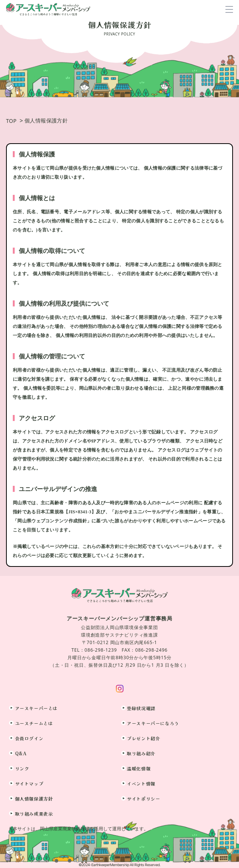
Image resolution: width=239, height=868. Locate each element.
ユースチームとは (34, 723)
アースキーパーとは (36, 708)
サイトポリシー (143, 798)
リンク (22, 768)
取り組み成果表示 (34, 814)
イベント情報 (141, 783)
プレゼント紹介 (143, 738)
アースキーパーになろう (153, 723)
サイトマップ (29, 783)
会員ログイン (29, 738)
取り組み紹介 (141, 753)
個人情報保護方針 (34, 798)
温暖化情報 (139, 768)
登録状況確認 (141, 708)
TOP (11, 121)
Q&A (21, 753)
